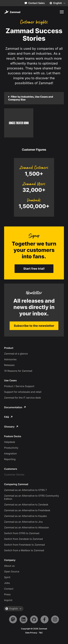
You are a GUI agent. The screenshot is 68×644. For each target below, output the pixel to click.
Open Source (12, 571)
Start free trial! (34, 269)
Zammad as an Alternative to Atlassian (27, 527)
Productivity (11, 448)
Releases (9, 365)
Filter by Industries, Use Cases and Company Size (31, 98)
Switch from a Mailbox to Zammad (24, 550)
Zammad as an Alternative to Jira (23, 522)
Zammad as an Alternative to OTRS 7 (25, 490)
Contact (9, 589)
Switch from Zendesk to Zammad (23, 539)
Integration (10, 453)
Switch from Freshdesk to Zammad (24, 545)
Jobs (7, 583)
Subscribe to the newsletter (34, 326)
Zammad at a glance (16, 354)
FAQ (8, 417)
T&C (41, 633)
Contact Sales (35, 3)
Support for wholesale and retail (23, 392)
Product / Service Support (19, 386)
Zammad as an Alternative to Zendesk (26, 505)
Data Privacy (31, 633)
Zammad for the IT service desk (23, 398)
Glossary (11, 427)
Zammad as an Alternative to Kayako (25, 516)
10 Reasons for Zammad (18, 371)
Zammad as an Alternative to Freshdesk (27, 510)
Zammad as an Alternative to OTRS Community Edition (32, 497)
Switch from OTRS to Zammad (22, 533)
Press (7, 594)
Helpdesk (10, 442)
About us (9, 566)
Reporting (10, 459)
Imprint (8, 600)
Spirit (7, 577)
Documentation (15, 407)
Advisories (10, 359)
